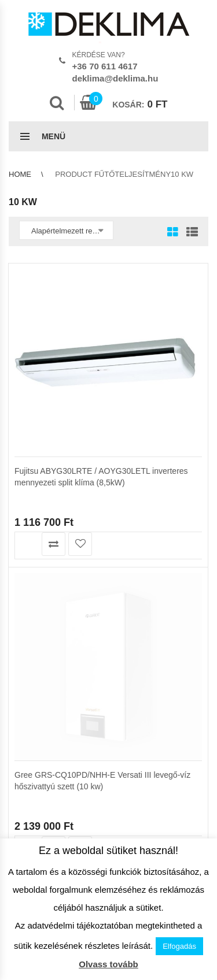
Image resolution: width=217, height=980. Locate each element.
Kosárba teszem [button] (27, 544)
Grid (173, 233)
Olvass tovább (108, 964)
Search (57, 103)
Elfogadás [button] (179, 946)
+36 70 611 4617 (105, 66)
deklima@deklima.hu (115, 78)
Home (20, 174)
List (189, 233)
